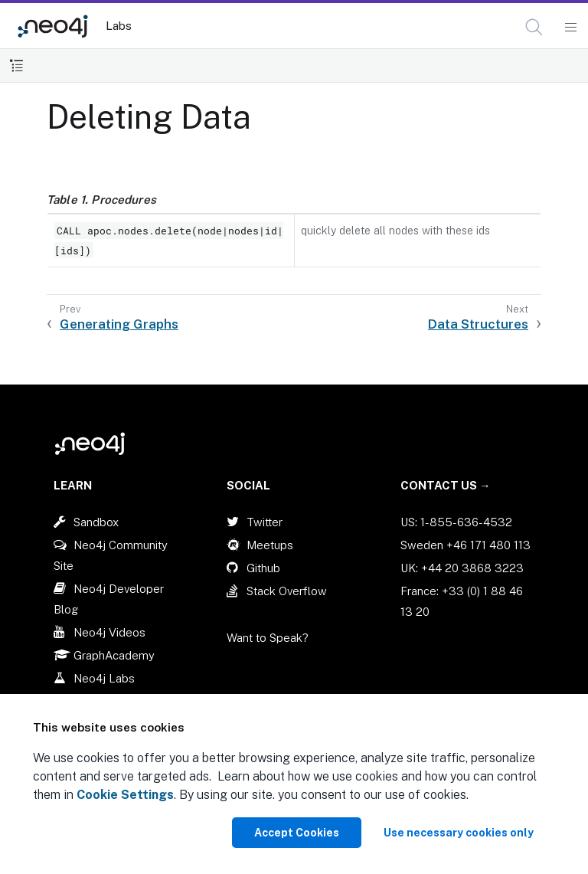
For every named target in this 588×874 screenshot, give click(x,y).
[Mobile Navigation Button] (570, 28)
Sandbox (96, 522)
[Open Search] (535, 28)
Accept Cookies (297, 833)
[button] (534, 27)
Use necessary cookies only (459, 833)
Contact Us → (446, 485)
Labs (119, 26)
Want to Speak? (268, 638)
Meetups (270, 545)
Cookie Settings (125, 795)
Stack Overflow (287, 591)
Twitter (265, 522)
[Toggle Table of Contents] (16, 65)
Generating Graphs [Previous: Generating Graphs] (119, 324)
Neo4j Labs (104, 678)
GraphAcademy (114, 655)
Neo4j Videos (109, 632)
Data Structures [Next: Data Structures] (478, 324)
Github (263, 568)
